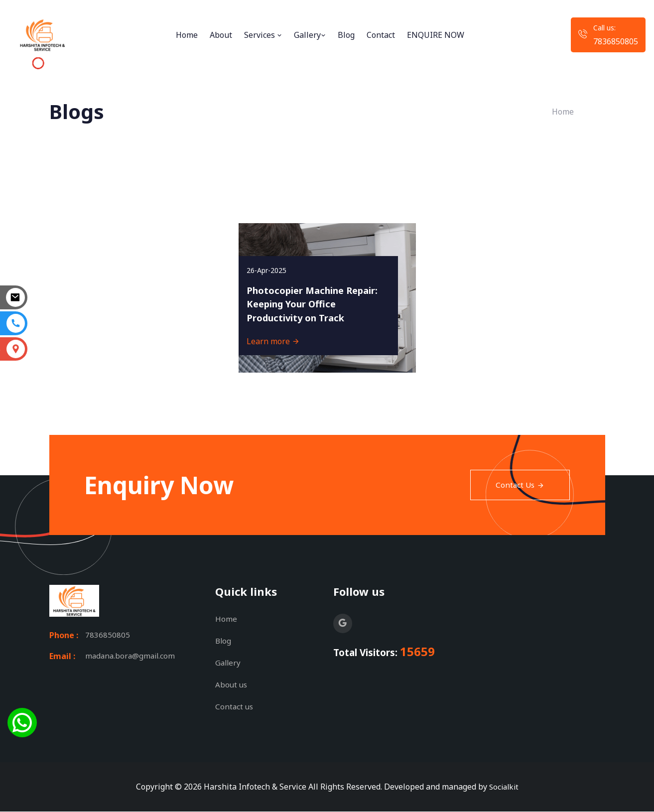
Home (187, 35)
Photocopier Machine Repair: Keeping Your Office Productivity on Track (306, 291)
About (221, 35)
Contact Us (519, 485)
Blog (346, 35)
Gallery (310, 35)
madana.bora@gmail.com (132, 658)
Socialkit (504, 787)
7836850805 (616, 41)
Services (263, 35)
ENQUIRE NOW (436, 35)
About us (232, 685)
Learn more (278, 337)
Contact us (235, 707)
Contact (381, 35)
